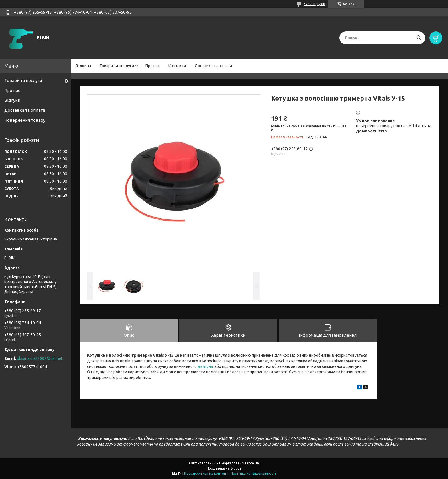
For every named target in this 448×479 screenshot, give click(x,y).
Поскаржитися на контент (206, 473)
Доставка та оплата (213, 66)
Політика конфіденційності (253, 473)
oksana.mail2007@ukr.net (40, 358)
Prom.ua (252, 463)
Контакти (177, 66)
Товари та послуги (117, 66)
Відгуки (12, 100)
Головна (83, 66)
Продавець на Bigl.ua (224, 468)
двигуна (205, 366)
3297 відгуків (314, 4)
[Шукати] (419, 38)
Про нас (153, 66)
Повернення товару (25, 120)
